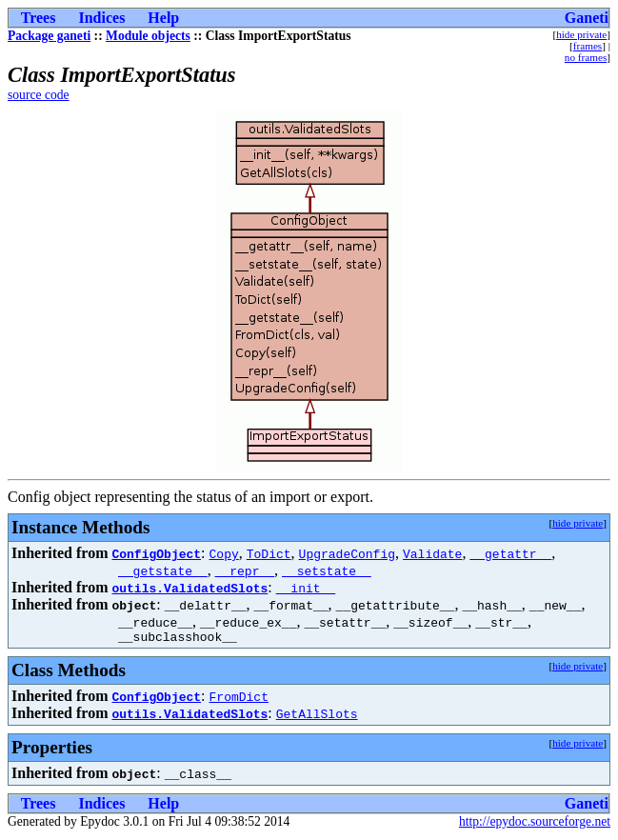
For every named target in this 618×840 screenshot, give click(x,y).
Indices (101, 18)
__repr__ (245, 570)
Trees (39, 18)
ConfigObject (156, 553)
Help (163, 18)
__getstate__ (163, 570)
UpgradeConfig (347, 553)
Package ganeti (49, 36)
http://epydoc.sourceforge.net (535, 824)
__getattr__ (510, 553)
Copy (224, 553)
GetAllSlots (317, 716)
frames (588, 46)
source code (39, 95)
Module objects (148, 36)
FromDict (239, 699)
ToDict (269, 553)
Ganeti (587, 18)
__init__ (306, 588)
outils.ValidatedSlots (189, 588)
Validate (432, 553)
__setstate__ (327, 570)
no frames (586, 57)
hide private (581, 34)
